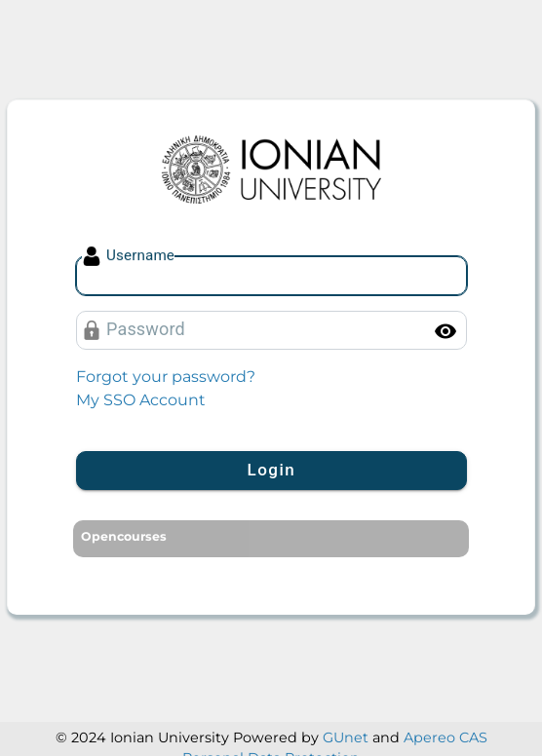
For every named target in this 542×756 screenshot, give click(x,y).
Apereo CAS (445, 737)
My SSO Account (141, 400)
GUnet (346, 737)
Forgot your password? (166, 377)
